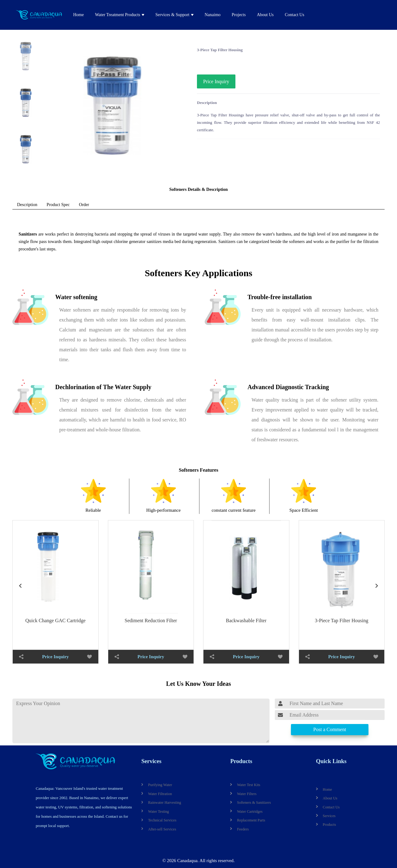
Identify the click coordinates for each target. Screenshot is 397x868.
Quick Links (331, 761)
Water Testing (158, 812)
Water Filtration (160, 794)
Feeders (243, 829)
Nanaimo (213, 15)
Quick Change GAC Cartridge (56, 621)
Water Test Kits (249, 785)
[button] (377, 586)
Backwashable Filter (246, 621)
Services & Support (172, 15)
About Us (265, 15)
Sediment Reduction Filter (151, 621)
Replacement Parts (251, 820)
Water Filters (247, 794)
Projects (239, 15)
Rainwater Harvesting (164, 803)
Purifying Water (160, 785)
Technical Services (162, 820)
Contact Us (294, 15)
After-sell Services (162, 829)
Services (152, 761)
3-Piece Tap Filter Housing (341, 621)
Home (78, 15)
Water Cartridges (250, 812)
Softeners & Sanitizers (254, 803)
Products (241, 761)
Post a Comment (330, 729)
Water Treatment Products (118, 15)
